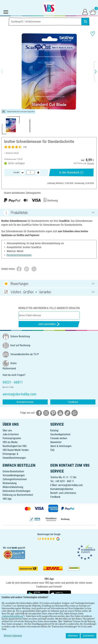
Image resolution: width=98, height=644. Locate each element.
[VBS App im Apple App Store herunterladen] (60, 594)
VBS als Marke (10, 442)
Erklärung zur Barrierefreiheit (18, 495)
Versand (90, 163)
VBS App (7, 499)
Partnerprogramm (12, 438)
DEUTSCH (49, 604)
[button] (5, 72)
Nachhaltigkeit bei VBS (15, 446)
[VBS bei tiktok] (67, 413)
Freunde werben (59, 438)
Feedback (73, 402)
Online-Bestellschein (13, 471)
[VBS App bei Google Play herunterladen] (38, 594)
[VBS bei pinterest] (53, 413)
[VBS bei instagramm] (46, 413)
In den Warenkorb (71, 172)
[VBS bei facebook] (39, 413)
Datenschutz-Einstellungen (16, 491)
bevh (14, 548)
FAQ (52, 450)
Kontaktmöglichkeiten (62, 489)
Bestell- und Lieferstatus (63, 493)
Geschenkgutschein (60, 434)
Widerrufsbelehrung (13, 487)
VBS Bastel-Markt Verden (16, 450)
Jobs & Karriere (11, 434)
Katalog (54, 430)
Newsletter (56, 442)
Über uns (7, 430)
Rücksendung (10, 483)
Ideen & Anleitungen (61, 446)
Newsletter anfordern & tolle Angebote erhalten (49, 308)
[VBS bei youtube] (60, 413)
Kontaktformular (25, 402)
